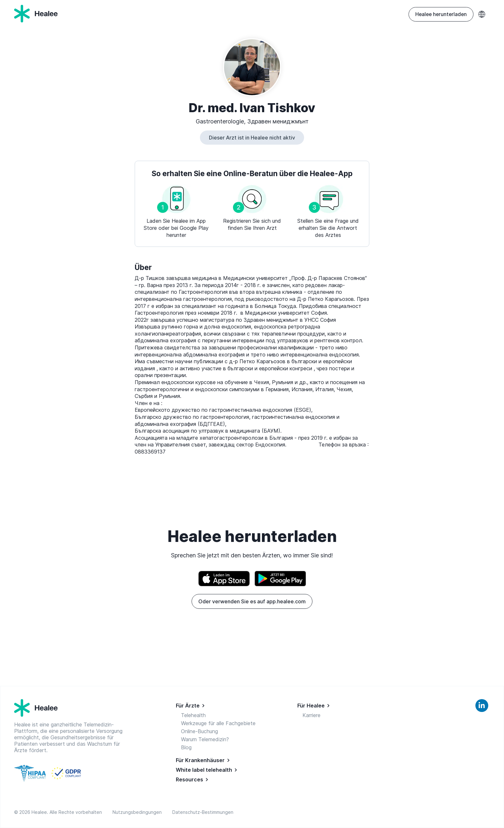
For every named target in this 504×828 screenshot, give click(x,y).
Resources (189, 779)
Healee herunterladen (441, 14)
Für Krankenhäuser (200, 760)
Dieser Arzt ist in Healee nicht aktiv (252, 138)
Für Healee (311, 706)
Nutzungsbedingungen (138, 812)
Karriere (311, 715)
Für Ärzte (188, 706)
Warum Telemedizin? (205, 739)
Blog (186, 747)
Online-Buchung (199, 731)
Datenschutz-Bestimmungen (203, 812)
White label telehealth (204, 770)
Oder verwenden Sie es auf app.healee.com (252, 601)
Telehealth (193, 715)
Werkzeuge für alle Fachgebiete (218, 723)
